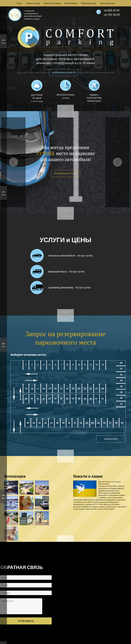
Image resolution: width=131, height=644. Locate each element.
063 (112, 11)
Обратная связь (89, 3)
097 (112, 15)
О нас (19, 3)
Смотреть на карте (32, 19)
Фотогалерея (71, 3)
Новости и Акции (52, 3)
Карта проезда (107, 3)
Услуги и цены (33, 3)
